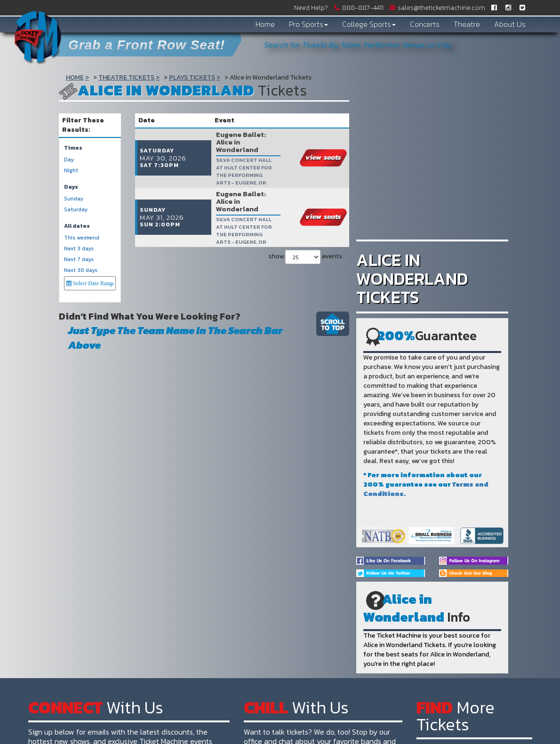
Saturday (76, 210)
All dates (77, 226)
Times (73, 148)
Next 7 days (79, 260)
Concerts (425, 24)
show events (304, 227)
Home (265, 24)
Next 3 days (79, 249)
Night (71, 171)
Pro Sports (308, 24)
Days (71, 187)
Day (69, 160)
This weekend (82, 238)
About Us (510, 24)
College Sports (369, 24)
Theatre (467, 24)
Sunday (74, 199)
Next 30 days (81, 270)
